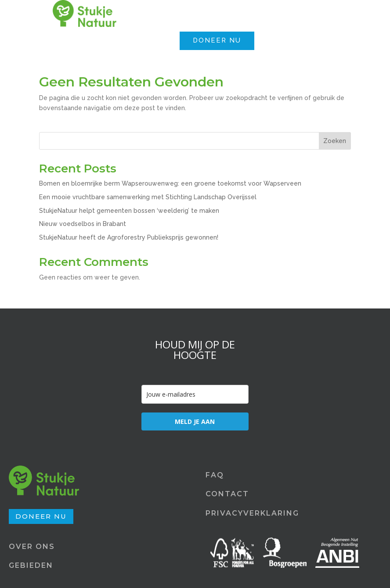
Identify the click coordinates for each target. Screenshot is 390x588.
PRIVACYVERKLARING (252, 513)
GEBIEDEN (31, 565)
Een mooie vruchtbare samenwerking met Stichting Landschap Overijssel (148, 197)
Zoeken (335, 141)
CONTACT (227, 494)
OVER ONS (32, 547)
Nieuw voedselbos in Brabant (83, 224)
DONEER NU (217, 40)
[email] (195, 394)
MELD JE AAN (195, 421)
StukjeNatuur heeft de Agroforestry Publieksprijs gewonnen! (129, 237)
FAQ (215, 475)
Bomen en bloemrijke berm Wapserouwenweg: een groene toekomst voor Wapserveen (170, 183)
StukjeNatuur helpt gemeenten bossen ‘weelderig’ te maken (129, 211)
